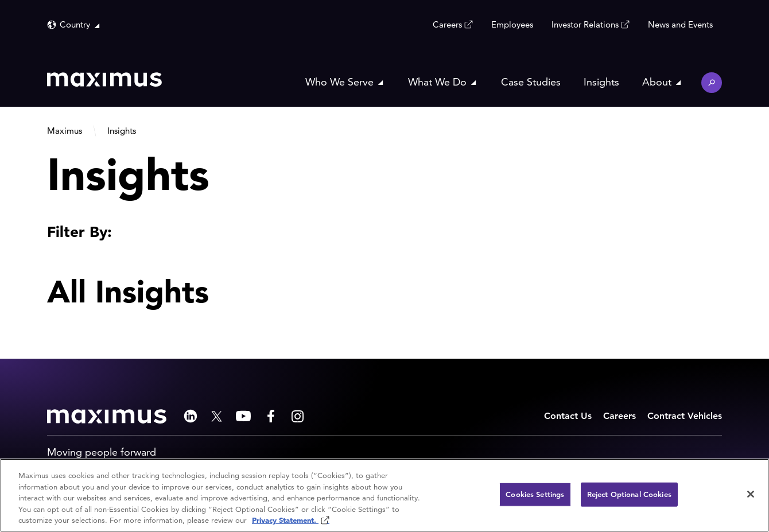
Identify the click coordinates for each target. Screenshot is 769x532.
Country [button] (75, 24)
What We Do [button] (437, 82)
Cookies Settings (535, 494)
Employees (512, 24)
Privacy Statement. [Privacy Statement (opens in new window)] (285, 520)
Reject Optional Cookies (629, 494)
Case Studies (531, 82)
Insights (601, 82)
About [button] (657, 82)
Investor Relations (585, 24)
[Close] (751, 494)
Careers (447, 24)
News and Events (680, 24)
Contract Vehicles (685, 416)
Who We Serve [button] (339, 82)
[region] (384, 495)
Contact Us (568, 416)
